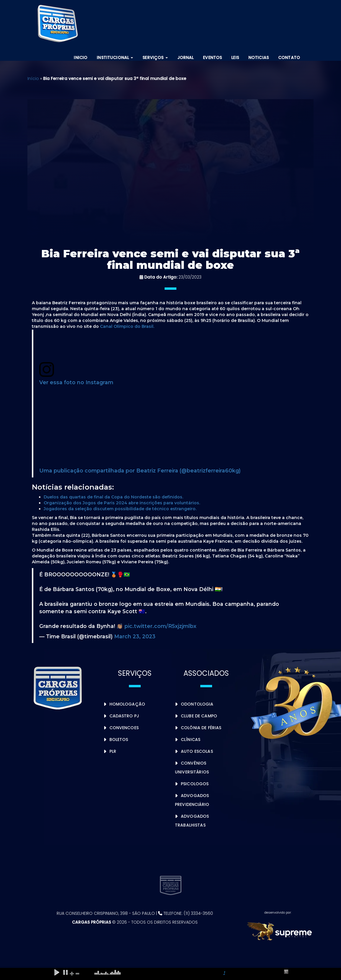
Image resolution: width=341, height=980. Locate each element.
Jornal (186, 58)
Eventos (212, 58)
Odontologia (197, 704)
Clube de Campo (199, 716)
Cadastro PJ (124, 716)
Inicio (81, 58)
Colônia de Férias (201, 728)
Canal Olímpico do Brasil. (128, 326)
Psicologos (195, 784)
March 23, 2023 (135, 636)
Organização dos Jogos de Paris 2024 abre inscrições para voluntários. (122, 503)
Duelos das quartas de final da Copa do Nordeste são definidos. (113, 497)
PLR (113, 751)
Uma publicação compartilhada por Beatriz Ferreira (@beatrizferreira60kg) (140, 471)
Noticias (259, 58)
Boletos (119, 740)
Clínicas (191, 740)
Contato (289, 58)
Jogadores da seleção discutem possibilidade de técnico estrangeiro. (120, 509)
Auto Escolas (197, 751)
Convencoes (124, 728)
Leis (235, 58)
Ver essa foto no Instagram (76, 382)
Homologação (127, 704)
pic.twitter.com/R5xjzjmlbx (160, 626)
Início (33, 78)
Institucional (115, 58)
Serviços (155, 58)
